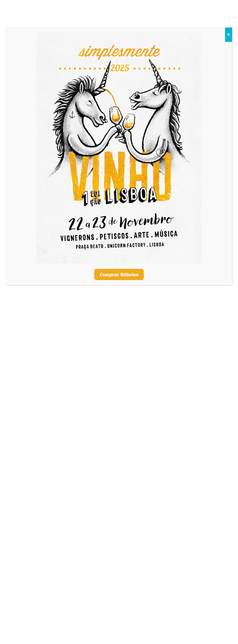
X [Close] (229, 35)
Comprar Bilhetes (119, 275)
